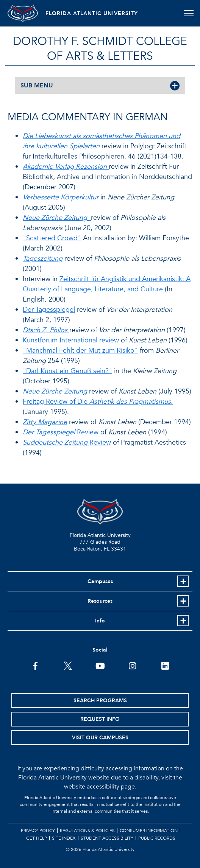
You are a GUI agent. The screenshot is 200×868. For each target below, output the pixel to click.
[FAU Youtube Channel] (100, 665)
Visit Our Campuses (100, 738)
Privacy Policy (38, 831)
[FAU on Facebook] (35, 665)
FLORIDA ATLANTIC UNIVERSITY (92, 13)
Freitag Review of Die (98, 402)
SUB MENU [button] (37, 86)
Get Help (37, 838)
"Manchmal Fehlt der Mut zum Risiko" (80, 351)
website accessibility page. (100, 787)
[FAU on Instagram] (132, 665)
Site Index (64, 838)
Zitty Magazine (45, 422)
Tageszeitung (43, 259)
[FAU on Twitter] (68, 665)
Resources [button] (100, 601)
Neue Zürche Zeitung (55, 391)
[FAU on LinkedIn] (165, 665)
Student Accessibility (107, 838)
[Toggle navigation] (188, 13)
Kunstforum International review (71, 340)
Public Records (157, 838)
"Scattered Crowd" (52, 238)
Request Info (100, 719)
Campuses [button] (100, 581)
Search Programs (100, 701)
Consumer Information (149, 831)
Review (61, 432)
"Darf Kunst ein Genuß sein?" (67, 371)
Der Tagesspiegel (49, 310)
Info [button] (100, 621)
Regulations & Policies (87, 831)
